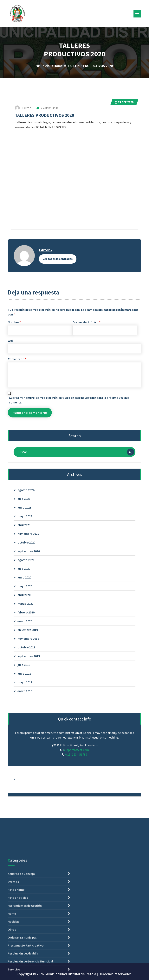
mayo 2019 (25, 682)
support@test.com (76, 750)
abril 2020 (24, 595)
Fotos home (16, 958)
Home (58, 66)
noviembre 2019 (28, 639)
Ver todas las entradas (58, 259)
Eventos (13, 950)
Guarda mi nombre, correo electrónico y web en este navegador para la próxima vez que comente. (69, 400)
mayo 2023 (25, 516)
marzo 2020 (25, 604)
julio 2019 (24, 665)
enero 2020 (25, 621)
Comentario (17, 359)
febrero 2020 (26, 612)
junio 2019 (24, 673)
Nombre (14, 322)
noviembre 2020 (28, 534)
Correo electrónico (87, 322)
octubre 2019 (26, 647)
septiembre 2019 (29, 656)
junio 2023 (24, 507)
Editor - (45, 250)
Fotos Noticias (18, 966)
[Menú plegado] (137, 14)
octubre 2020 (26, 542)
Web (11, 341)
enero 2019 (25, 691)
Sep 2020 (124, 102)
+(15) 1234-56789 (76, 754)
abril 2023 (24, 525)
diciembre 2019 (28, 630)
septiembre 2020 (29, 551)
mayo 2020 (25, 586)
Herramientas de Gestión (25, 974)
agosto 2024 (26, 490)
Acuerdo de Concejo (21, 943)
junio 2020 (24, 577)
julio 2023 (24, 499)
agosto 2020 (26, 560)
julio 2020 (24, 569)
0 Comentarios (47, 108)
